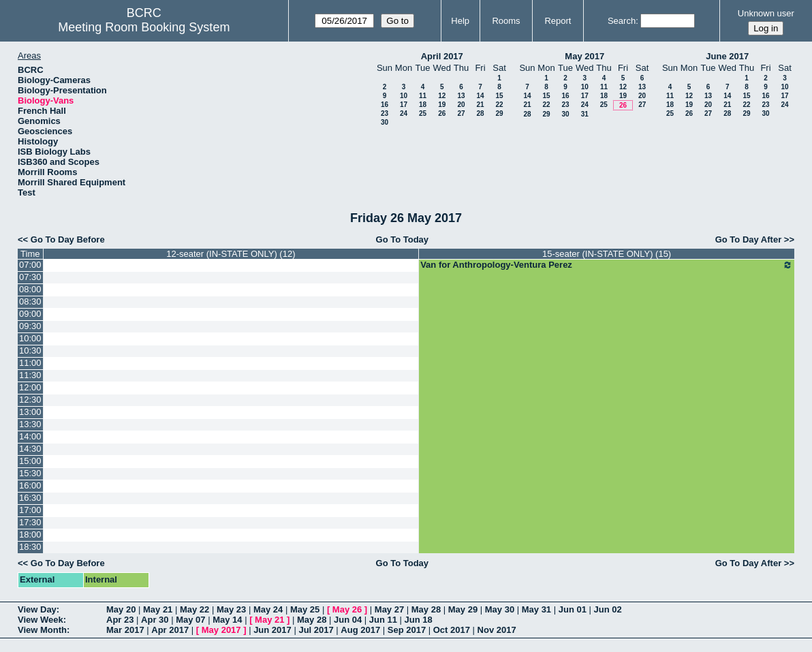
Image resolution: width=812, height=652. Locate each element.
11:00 (30, 363)
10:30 (30, 351)
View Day (37, 609)
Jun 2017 (272, 630)
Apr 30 (155, 620)
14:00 (30, 436)
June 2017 (727, 56)
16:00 (30, 485)
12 (442, 96)
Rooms (506, 21)
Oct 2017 (452, 630)
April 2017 (442, 56)
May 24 (268, 609)
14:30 (30, 449)
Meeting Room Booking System (144, 27)
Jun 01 (573, 609)
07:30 (30, 277)
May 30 (500, 609)
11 (423, 96)
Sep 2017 (407, 630)
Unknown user (766, 13)
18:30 (30, 547)
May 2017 (584, 56)
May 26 (347, 609)
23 (385, 113)
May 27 (389, 609)
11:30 (30, 375)
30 (385, 122)
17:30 (30, 522)
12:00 (30, 387)
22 (499, 105)
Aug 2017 (360, 630)
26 (442, 113)
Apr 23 (120, 620)
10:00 (30, 338)
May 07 (190, 620)
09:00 (30, 314)
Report (558, 21)
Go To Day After (749, 239)
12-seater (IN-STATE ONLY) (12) (231, 254)
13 (461, 96)
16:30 (30, 498)
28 (480, 113)
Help (460, 21)
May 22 (194, 609)
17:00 (30, 510)
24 (404, 113)
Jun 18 (419, 620)
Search (622, 21)
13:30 (30, 424)
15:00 (30, 461)
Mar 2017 (125, 630)
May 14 (227, 620)
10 (404, 96)
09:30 (30, 326)
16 (385, 105)
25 (423, 113)
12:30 (30, 400)
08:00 (30, 289)
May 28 (426, 609)
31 (585, 114)
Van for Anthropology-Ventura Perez (607, 265)
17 (404, 105)
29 (499, 113)
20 (461, 105)
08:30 (30, 301)
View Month (42, 630)
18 (423, 105)
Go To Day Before (68, 239)
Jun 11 (383, 620)
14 (480, 96)
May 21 (158, 609)
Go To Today (403, 239)
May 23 (231, 609)
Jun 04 (348, 620)
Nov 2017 (497, 630)
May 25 (305, 609)
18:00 (30, 534)
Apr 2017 (170, 630)
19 (442, 105)
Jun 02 (608, 609)
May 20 (121, 609)
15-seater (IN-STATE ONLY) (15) (607, 254)
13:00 (30, 412)
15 (499, 96)
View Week (41, 620)
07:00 (30, 265)
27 (461, 113)
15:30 (30, 473)
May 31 (536, 609)
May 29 (463, 609)
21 (480, 105)
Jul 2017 (316, 630)
